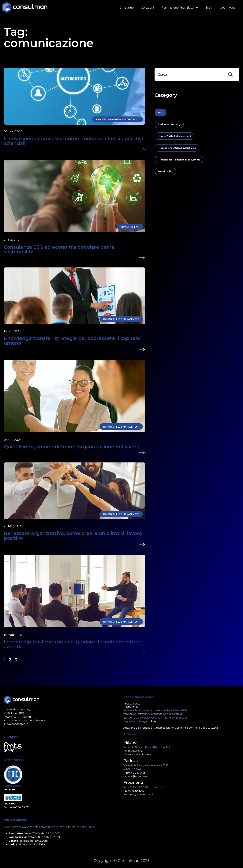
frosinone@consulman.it (139, 794)
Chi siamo (127, 7)
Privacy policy (132, 704)
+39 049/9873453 (134, 773)
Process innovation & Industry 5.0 (118, 119)
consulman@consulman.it (29, 720)
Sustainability (130, 227)
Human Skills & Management (121, 319)
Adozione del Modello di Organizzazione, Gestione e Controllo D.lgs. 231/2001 (171, 728)
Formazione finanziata (180, 8)
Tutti (160, 113)
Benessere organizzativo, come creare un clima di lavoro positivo (73, 536)
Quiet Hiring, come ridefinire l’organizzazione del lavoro (72, 447)
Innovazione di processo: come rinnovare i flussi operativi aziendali (73, 141)
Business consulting (169, 124)
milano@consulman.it (137, 754)
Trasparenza (131, 707)
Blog (209, 7)
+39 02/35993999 (133, 751)
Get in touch (229, 7)
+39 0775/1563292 (134, 791)
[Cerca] (231, 75)
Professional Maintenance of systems (179, 160)
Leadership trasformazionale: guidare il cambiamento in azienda (72, 644)
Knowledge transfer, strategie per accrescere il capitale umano (72, 341)
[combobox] (189, 75)
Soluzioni (148, 7)
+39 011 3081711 (22, 717)
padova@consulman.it (137, 776)
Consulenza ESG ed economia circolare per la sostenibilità (59, 249)
